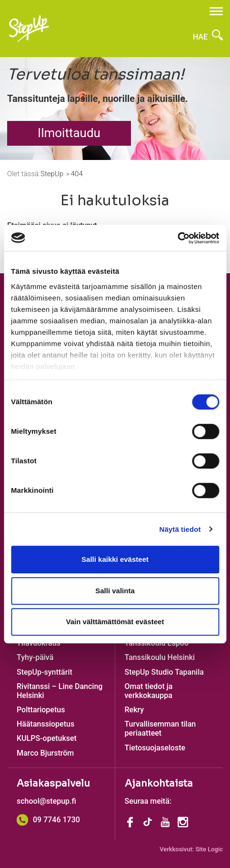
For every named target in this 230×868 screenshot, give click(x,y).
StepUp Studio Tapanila (164, 672)
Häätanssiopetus (45, 724)
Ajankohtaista (159, 783)
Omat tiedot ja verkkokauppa (149, 691)
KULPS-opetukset (47, 738)
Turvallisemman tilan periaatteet (160, 728)
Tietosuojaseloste (155, 748)
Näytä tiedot (180, 529)
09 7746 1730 (48, 820)
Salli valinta (115, 591)
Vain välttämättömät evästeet (115, 622)
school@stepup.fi (46, 801)
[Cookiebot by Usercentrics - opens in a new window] (177, 238)
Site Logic (209, 849)
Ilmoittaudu (69, 133)
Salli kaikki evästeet (115, 559)
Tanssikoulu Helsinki (160, 657)
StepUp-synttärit (45, 672)
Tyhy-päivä (35, 657)
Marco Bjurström (45, 753)
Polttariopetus (41, 710)
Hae (208, 37)
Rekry (135, 710)
